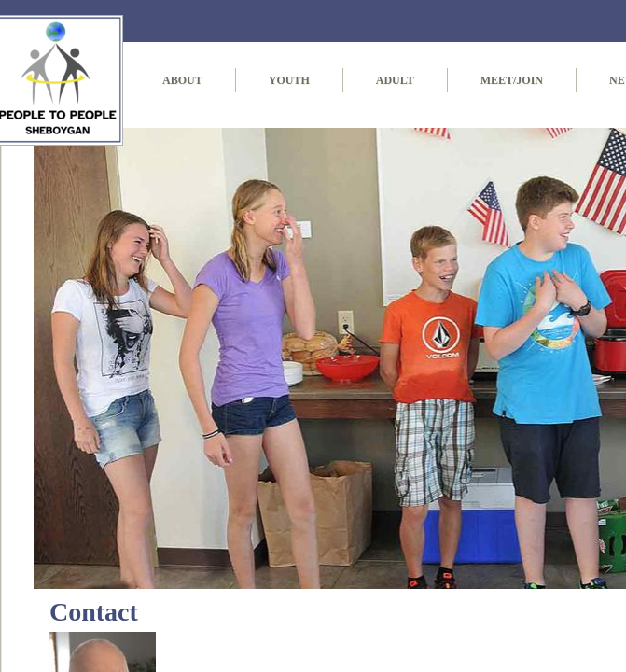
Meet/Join (512, 80)
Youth (289, 80)
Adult (395, 80)
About (182, 80)
